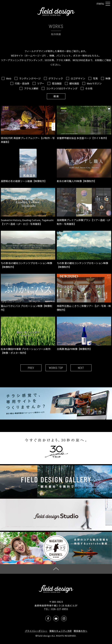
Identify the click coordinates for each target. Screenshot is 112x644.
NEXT (81, 368)
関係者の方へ (81, 631)
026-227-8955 (60, 609)
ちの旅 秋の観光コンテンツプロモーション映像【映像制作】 (28, 250)
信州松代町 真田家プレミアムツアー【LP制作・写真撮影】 (28, 125)
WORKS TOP (56, 368)
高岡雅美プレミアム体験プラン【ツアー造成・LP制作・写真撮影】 (84, 207)
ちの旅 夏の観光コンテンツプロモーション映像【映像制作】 (84, 250)
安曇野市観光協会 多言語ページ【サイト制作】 (84, 123)
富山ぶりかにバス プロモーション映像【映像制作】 (28, 293)
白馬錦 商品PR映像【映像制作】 (84, 334)
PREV (31, 368)
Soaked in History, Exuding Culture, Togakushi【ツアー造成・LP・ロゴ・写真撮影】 (28, 207)
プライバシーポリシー (36, 631)
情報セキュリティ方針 (61, 631)
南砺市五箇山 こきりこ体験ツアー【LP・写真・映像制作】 (84, 293)
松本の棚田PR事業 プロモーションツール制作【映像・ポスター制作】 (28, 336)
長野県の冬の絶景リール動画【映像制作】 (28, 166)
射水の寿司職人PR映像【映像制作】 (84, 166)
